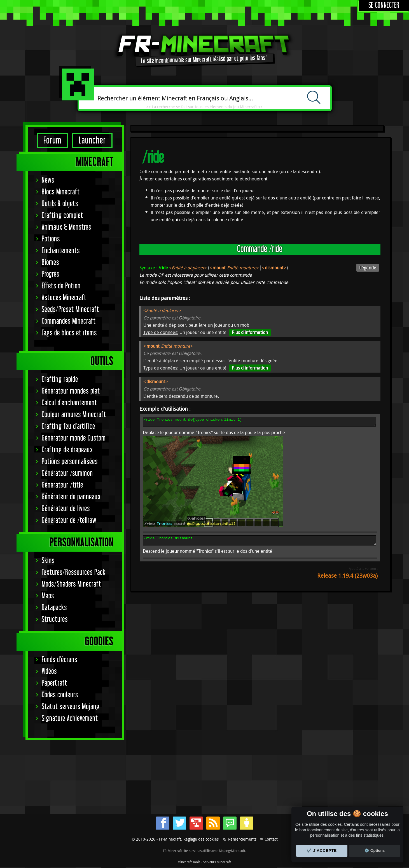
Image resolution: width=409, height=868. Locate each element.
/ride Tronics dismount (260, 543)
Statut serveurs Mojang (71, 707)
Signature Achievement (70, 718)
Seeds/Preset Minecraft (70, 310)
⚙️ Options (375, 851)
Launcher (92, 141)
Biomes (50, 263)
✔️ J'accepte (322, 851)
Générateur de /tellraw (69, 520)
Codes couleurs (60, 695)
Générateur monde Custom (74, 438)
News (48, 180)
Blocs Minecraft (61, 192)
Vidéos (49, 671)
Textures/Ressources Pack (74, 572)
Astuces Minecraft (64, 298)
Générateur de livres (66, 509)
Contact (271, 839)
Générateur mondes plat (71, 391)
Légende (368, 268)
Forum (52, 141)
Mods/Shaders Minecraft (71, 584)
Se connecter (384, 5)
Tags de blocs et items (69, 333)
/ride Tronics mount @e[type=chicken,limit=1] (260, 423)
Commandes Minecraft (69, 321)
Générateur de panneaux (71, 497)
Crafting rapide (60, 379)
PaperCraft (54, 683)
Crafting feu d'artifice (68, 426)
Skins (48, 561)
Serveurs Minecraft (217, 862)
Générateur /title (62, 485)
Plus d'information (250, 332)
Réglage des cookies (201, 839)
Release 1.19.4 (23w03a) (347, 579)
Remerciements (242, 839)
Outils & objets (60, 204)
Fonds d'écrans (59, 660)
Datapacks (54, 608)
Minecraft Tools (189, 862)
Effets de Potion (61, 286)
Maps (48, 596)
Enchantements (61, 251)
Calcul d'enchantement (69, 403)
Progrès (51, 274)
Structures (55, 619)
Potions (51, 239)
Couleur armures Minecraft (74, 415)
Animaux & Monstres (66, 227)
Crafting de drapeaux (67, 450)
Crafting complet (62, 216)
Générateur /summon (67, 473)
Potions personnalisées (70, 462)
